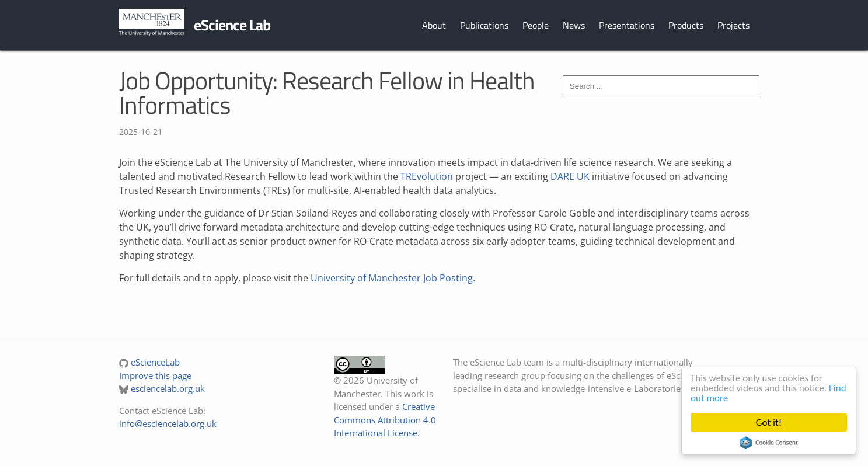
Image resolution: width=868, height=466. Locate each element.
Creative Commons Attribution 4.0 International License (385, 420)
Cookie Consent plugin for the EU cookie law (769, 443)
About (434, 25)
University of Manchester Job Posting (392, 278)
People (536, 25)
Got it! (769, 422)
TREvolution (427, 176)
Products (686, 25)
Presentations (627, 25)
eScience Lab (232, 25)
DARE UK (570, 176)
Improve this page (155, 375)
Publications (484, 25)
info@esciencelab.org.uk (168, 423)
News (574, 25)
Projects (733, 25)
